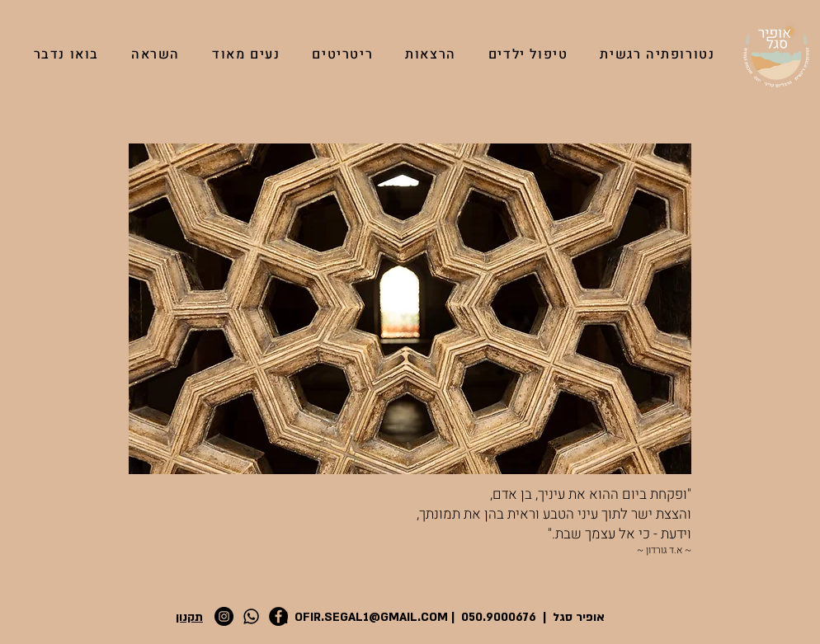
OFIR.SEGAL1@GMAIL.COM (371, 617)
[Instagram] (224, 616)
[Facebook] (278, 616)
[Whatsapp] (251, 616)
